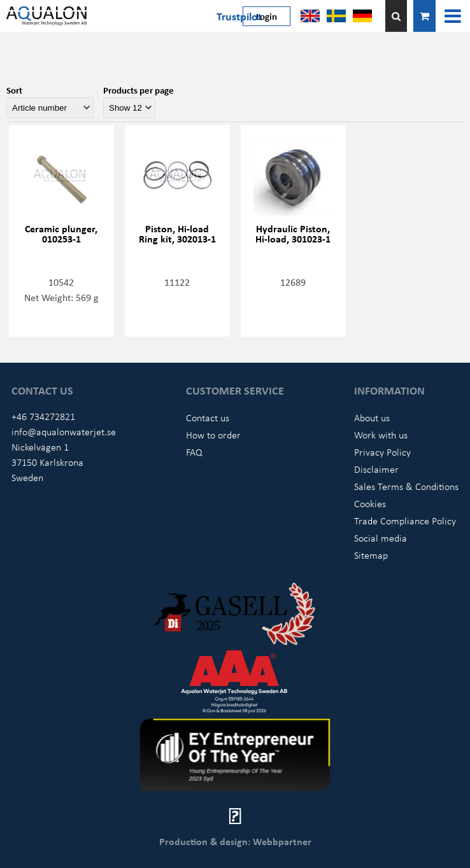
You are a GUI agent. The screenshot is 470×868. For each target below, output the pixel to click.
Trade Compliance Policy (405, 521)
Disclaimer (376, 469)
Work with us (381, 435)
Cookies (370, 503)
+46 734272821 (43, 416)
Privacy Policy (382, 452)
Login (267, 16)
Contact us (208, 417)
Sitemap (371, 555)
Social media (381, 538)
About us (372, 417)
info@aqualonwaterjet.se (64, 431)
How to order (213, 435)
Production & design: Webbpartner (235, 841)
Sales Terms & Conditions (406, 486)
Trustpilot (239, 16)
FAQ (194, 452)
